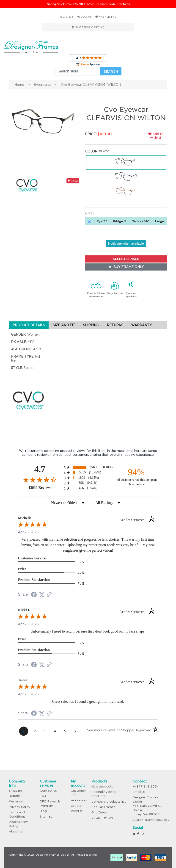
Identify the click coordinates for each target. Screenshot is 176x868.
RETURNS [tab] (115, 325)
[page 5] (65, 731)
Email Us (139, 792)
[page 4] (55, 731)
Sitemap (46, 817)
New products (102, 786)
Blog (43, 811)
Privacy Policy (20, 807)
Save (73, 181)
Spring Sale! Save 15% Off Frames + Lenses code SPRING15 (88, 4)
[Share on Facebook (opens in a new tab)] (34, 595)
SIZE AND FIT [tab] (64, 325)
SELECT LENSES (126, 259)
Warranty (16, 801)
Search (111, 71)
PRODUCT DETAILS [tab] (29, 325)
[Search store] (77, 71)
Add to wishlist (156, 136)
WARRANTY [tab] (141, 325)
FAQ (43, 796)
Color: (92, 151)
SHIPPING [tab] (91, 325)
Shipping (15, 791)
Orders (76, 806)
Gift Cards (99, 812)
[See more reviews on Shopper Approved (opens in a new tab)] (49, 595)
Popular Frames (103, 807)
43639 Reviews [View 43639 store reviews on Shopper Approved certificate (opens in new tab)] (45, 487)
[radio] (88, 467)
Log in (84, 17)
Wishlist (77, 811)
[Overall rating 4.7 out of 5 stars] (40, 480)
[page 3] (45, 731)
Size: (89, 214)
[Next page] (75, 731)
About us (16, 831)
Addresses (79, 800)
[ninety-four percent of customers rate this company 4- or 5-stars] (136, 477)
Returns (15, 796)
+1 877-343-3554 (146, 786)
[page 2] (35, 731)
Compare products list (109, 802)
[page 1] (24, 731)
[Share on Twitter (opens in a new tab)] (42, 595)
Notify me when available (126, 243)
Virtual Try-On (102, 818)
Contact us (48, 791)
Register (66, 17)
